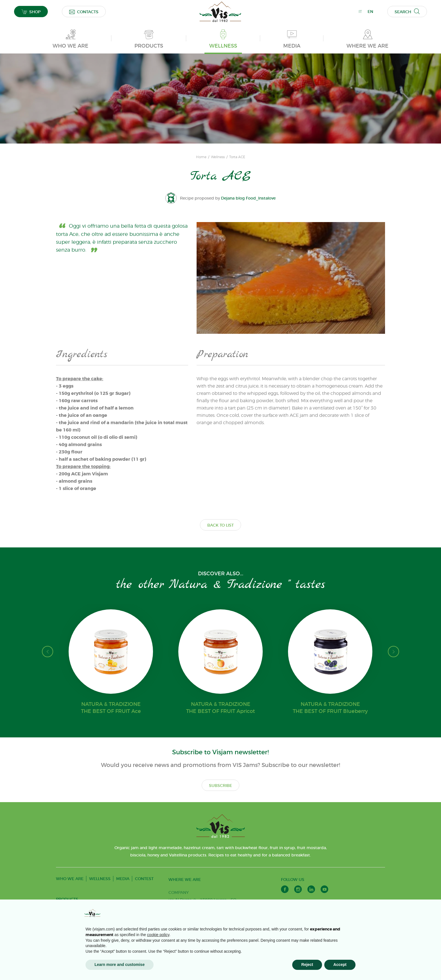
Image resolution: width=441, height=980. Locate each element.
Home (201, 157)
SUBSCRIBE (220, 786)
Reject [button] (307, 965)
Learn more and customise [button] (120, 965)
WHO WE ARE (70, 879)
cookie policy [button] (158, 935)
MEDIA (123, 879)
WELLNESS (100, 879)
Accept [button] (340, 965)
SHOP (31, 12)
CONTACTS (84, 12)
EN (370, 12)
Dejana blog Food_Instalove (248, 198)
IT (360, 12)
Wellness (218, 157)
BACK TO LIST (220, 525)
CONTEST (144, 879)
